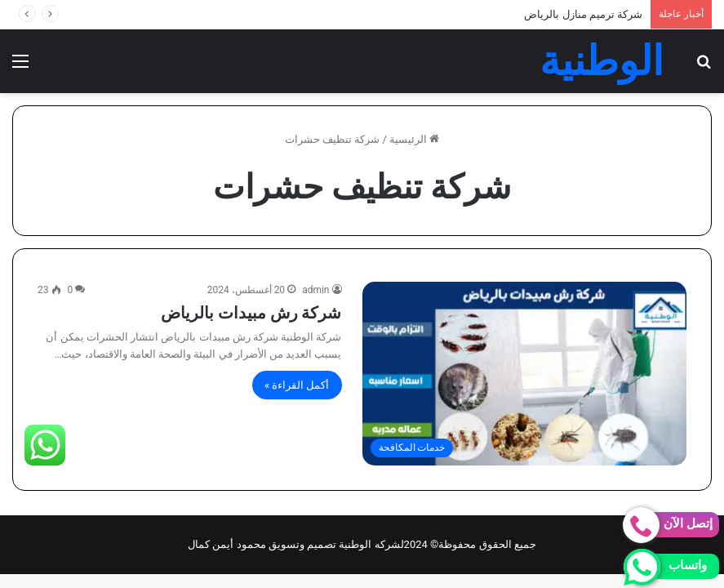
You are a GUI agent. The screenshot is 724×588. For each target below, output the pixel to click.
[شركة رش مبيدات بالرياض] (525, 373)
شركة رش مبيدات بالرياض (251, 313)
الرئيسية (414, 139)
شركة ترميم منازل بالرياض (583, 14)
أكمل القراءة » (297, 385)
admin (315, 290)
